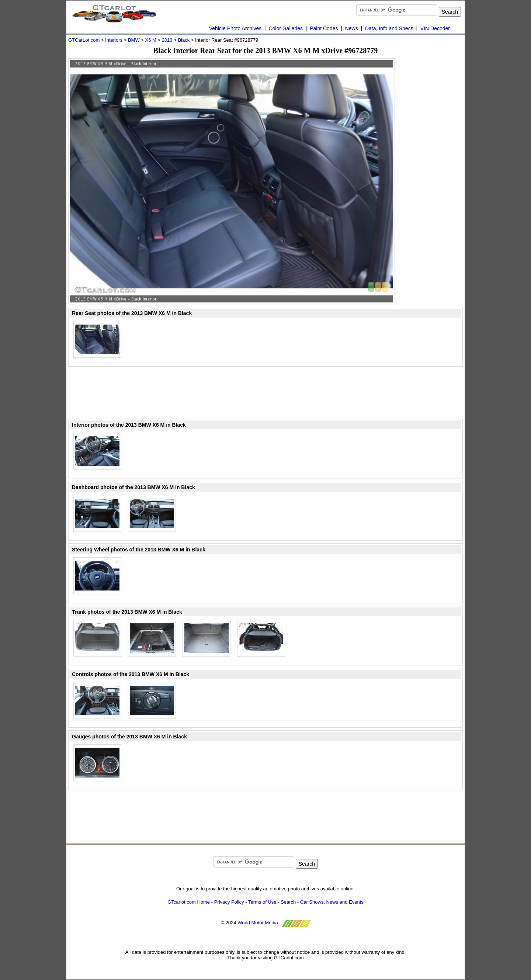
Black (184, 40)
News (352, 28)
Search (288, 902)
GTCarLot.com (84, 40)
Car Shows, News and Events (332, 902)
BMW (134, 40)
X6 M (150, 40)
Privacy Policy (229, 902)
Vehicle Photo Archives (235, 28)
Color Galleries (286, 28)
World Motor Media (258, 923)
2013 (167, 40)
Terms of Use (262, 902)
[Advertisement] (433, 169)
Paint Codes (324, 28)
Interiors (114, 40)
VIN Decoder (435, 28)
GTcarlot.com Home (189, 902)
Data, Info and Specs (389, 28)
